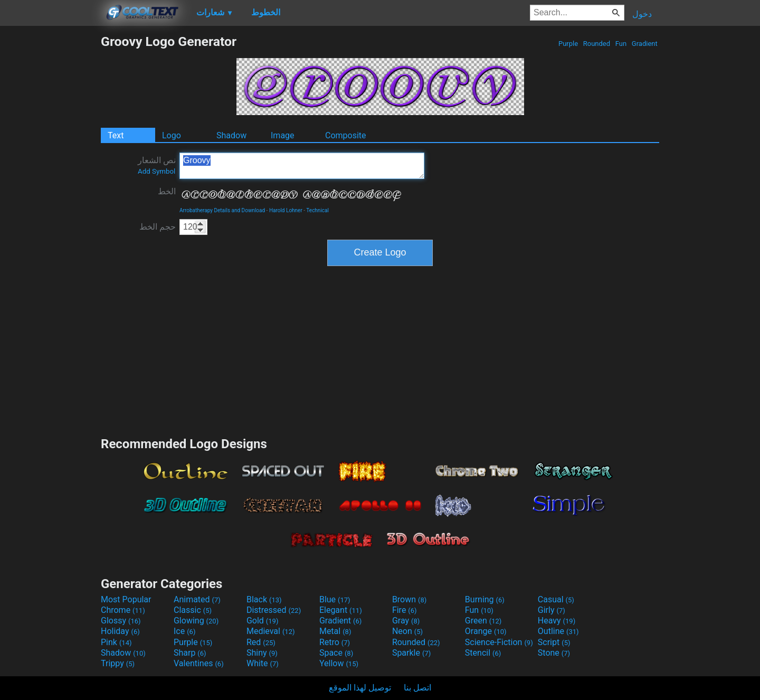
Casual (556, 599)
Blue (335, 599)
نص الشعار (157, 165)
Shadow (231, 135)
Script (554, 642)
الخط (167, 191)
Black (264, 599)
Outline (558, 631)
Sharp (190, 653)
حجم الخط (158, 227)
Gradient (645, 44)
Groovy (302, 166)
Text (116, 135)
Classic (193, 610)
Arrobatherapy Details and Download (222, 210)
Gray (406, 621)
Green (483, 621)
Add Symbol (156, 171)
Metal (335, 631)
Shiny (262, 653)
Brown (409, 599)
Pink (116, 642)
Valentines (199, 663)
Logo (172, 135)
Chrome (123, 610)
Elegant (341, 610)
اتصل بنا (417, 688)
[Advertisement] (50, 192)
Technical (317, 210)
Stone (554, 653)
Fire (405, 610)
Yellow (339, 663)
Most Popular (126, 599)
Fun (621, 44)
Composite (346, 135)
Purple (568, 44)
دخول (642, 14)
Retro (335, 642)
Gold (263, 621)
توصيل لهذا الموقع (360, 688)
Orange (486, 631)
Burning (485, 599)
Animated (197, 599)
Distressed (274, 610)
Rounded (597, 44)
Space (336, 653)
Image (283, 135)
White (263, 663)
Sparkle (411, 653)
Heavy (557, 621)
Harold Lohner (286, 210)
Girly (552, 610)
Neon (407, 631)
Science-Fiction (499, 642)
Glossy (121, 621)
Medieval (271, 631)
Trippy (118, 663)
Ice (184, 631)
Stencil (483, 653)
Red (261, 642)
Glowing (196, 621)
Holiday (120, 631)
